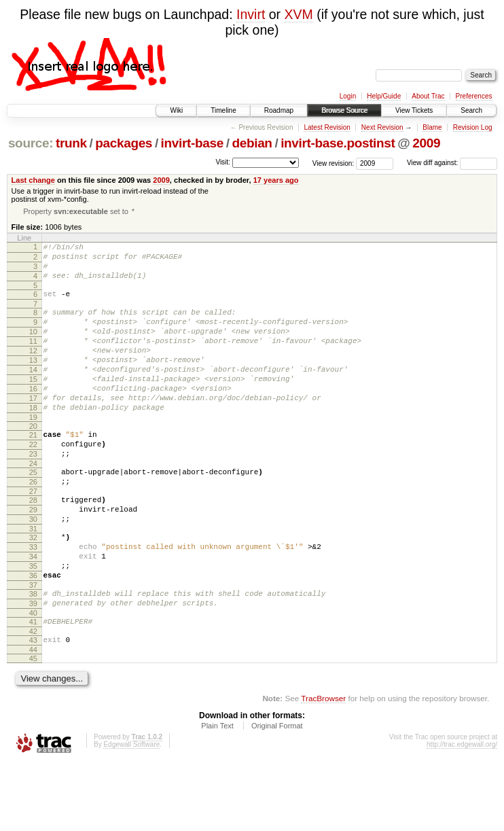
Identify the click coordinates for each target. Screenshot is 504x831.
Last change (33, 180)
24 (33, 503)
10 (33, 347)
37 (33, 646)
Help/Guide (384, 96)
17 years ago (276, 180)
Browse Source (344, 110)
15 (33, 405)
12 (33, 370)
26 (33, 524)
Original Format (277, 794)
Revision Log (473, 127)
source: (31, 143)
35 (33, 622)
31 (33, 579)
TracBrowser (323, 767)
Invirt (251, 14)
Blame (432, 127)
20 (33, 460)
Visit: (223, 162)
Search (471, 110)
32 (33, 588)
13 (33, 382)
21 (33, 469)
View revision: (334, 163)
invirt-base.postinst (338, 143)
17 (33, 428)
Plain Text (217, 794)
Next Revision (382, 127)
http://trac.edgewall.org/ (462, 813)
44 (33, 718)
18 (33, 440)
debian (252, 143)
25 (33, 512)
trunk (71, 143)
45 (33, 727)
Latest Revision (327, 127)
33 (33, 599)
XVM (299, 14)
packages (124, 143)
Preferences (474, 96)
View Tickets (414, 110)
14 (33, 393)
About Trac (428, 96)
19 (33, 451)
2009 (426, 143)
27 (33, 535)
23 (33, 492)
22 (33, 480)
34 (33, 611)
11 (33, 359)
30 (33, 567)
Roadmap (279, 110)
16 (33, 417)
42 (33, 698)
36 (33, 634)
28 (33, 544)
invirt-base (192, 143)
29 (33, 556)
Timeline (223, 110)
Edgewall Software (131, 813)
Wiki (176, 110)
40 (33, 677)
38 (33, 654)
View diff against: (452, 163)
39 (33, 666)
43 (33, 707)
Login (348, 96)
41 (33, 686)
